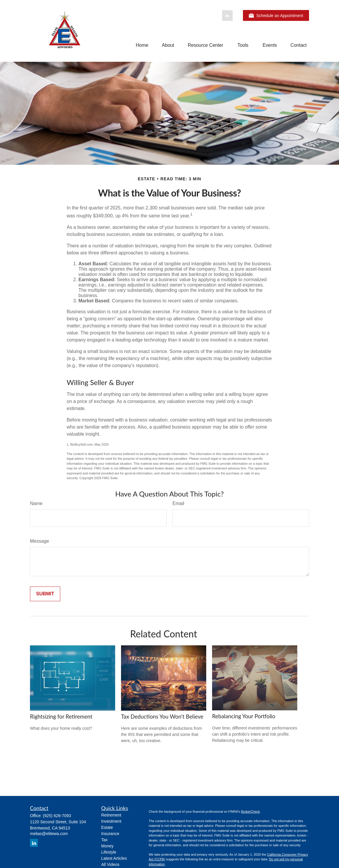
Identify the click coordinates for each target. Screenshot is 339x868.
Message (40, 541)
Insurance (110, 834)
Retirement (111, 815)
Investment (111, 821)
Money (108, 846)
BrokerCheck (251, 812)
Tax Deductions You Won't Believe (162, 717)
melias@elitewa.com (49, 834)
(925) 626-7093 (57, 816)
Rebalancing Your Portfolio (244, 716)
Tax (105, 840)
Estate (107, 827)
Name (36, 503)
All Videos (110, 864)
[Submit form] (45, 594)
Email (178, 503)
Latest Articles (114, 858)
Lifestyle (109, 852)
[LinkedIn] (227, 16)
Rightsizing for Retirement (61, 717)
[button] (142, 45)
